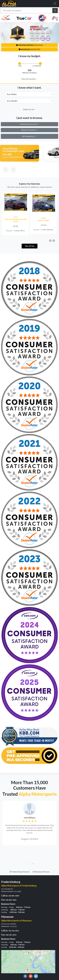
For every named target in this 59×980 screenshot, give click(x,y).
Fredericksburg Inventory (30, 124)
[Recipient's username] (27, 11)
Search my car (30, 109)
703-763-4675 (14, 931)
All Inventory (29, 136)
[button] (21, 864)
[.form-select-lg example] (29, 94)
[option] (20, 153)
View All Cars (30, 247)
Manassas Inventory (30, 130)
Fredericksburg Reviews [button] (20, 872)
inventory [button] (30, 45)
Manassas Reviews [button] (41, 872)
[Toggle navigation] (55, 4)
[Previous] (4, 165)
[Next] (11, 165)
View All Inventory (29, 79)
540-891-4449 (14, 896)
